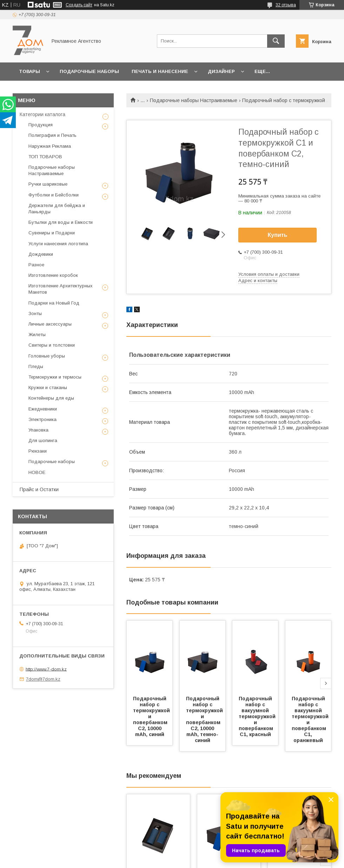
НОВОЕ (37, 472)
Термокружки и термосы (55, 377)
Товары (29, 71)
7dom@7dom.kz (43, 679)
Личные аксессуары (50, 324)
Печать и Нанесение (160, 71)
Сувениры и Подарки (52, 233)
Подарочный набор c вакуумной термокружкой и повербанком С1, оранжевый (311, 719)
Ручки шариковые (48, 184)
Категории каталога (42, 114)
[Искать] (276, 41)
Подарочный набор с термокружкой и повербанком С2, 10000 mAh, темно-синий (205, 719)
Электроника (42, 419)
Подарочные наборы (89, 71)
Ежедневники (43, 409)
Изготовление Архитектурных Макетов (61, 289)
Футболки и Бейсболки (54, 195)
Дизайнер (221, 71)
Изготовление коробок (53, 275)
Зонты (35, 313)
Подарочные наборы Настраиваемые (194, 100)
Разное (36, 265)
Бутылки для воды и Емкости (61, 222)
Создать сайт (79, 5)
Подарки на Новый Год (54, 303)
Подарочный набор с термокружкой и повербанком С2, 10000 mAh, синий (152, 716)
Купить (278, 235)
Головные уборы (47, 356)
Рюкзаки (38, 451)
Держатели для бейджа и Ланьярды (57, 209)
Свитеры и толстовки (52, 345)
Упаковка (38, 430)
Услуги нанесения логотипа (58, 244)
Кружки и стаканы (48, 388)
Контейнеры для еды (51, 398)
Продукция (41, 125)
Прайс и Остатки (39, 489)
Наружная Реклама (50, 146)
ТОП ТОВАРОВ (45, 157)
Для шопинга (43, 440)
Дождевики (41, 254)
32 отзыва (286, 5)
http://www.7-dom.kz (46, 669)
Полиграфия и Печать (52, 135)
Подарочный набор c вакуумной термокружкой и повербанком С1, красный (258, 716)
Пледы (36, 366)
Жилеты (37, 335)
